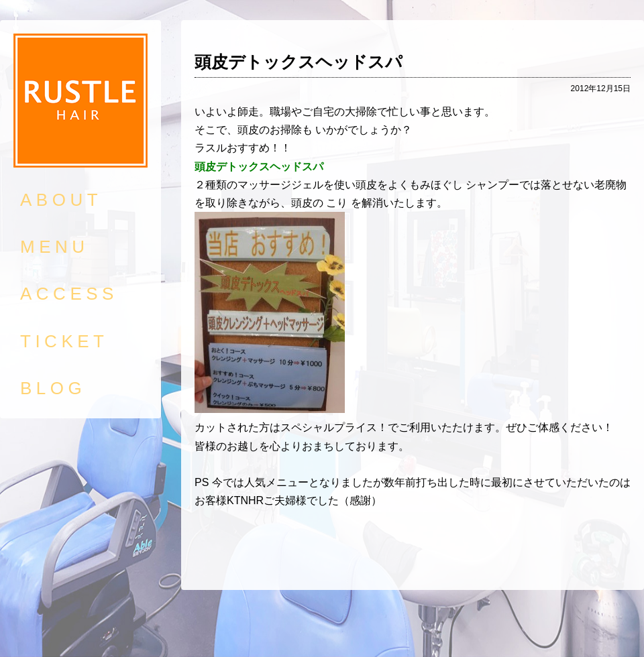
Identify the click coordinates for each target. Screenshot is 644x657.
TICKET (64, 341)
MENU (55, 247)
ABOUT (61, 200)
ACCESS (69, 294)
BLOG (53, 388)
